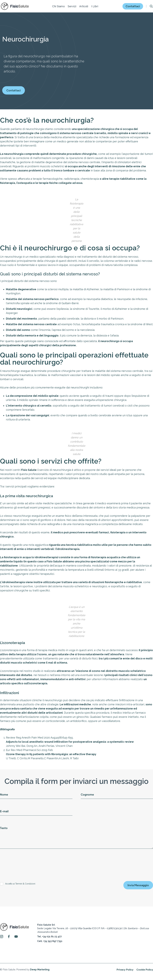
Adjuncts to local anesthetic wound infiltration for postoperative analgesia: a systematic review (70, 742)
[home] (15, 6)
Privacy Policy (125, 970)
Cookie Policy (145, 970)
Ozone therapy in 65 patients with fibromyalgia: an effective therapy (51, 754)
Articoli (84, 6)
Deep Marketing (40, 970)
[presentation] (23, 863)
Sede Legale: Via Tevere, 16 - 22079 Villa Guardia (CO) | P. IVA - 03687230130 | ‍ (93, 928)
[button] (58, 6)
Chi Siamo (58, 6)
